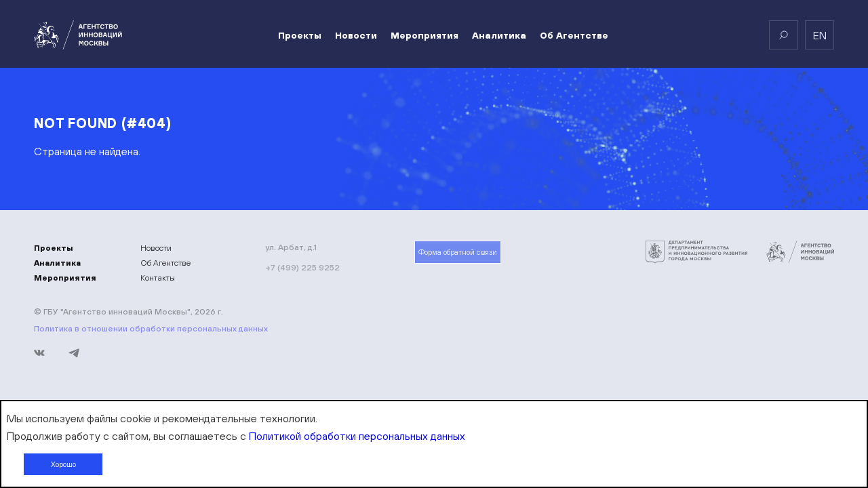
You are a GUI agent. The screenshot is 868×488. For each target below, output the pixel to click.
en (820, 35)
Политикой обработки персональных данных (357, 436)
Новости (356, 35)
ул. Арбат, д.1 (291, 247)
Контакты (158, 278)
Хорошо (63, 464)
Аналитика (499, 35)
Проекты (300, 35)
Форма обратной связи (458, 252)
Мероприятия (425, 35)
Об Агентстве (574, 35)
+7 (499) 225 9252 (302, 267)
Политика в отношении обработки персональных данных (151, 329)
